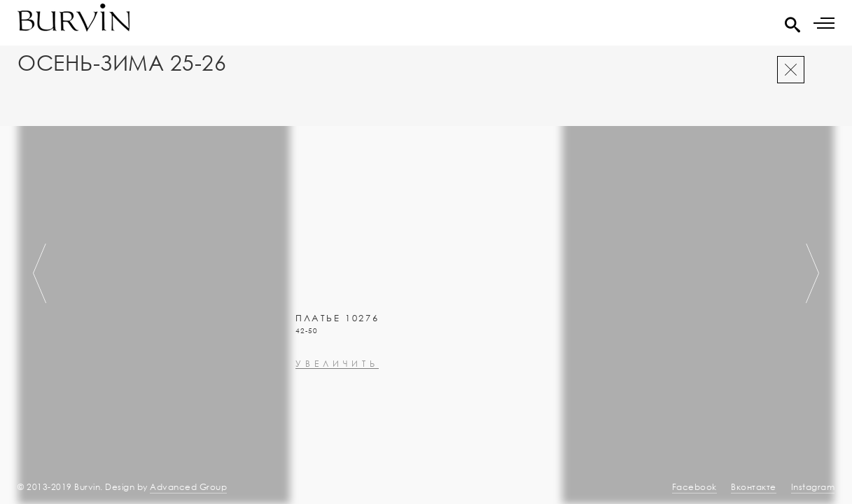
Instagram (813, 487)
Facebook (694, 487)
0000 (309, 366)
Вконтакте (754, 487)
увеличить (337, 401)
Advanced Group (188, 487)
